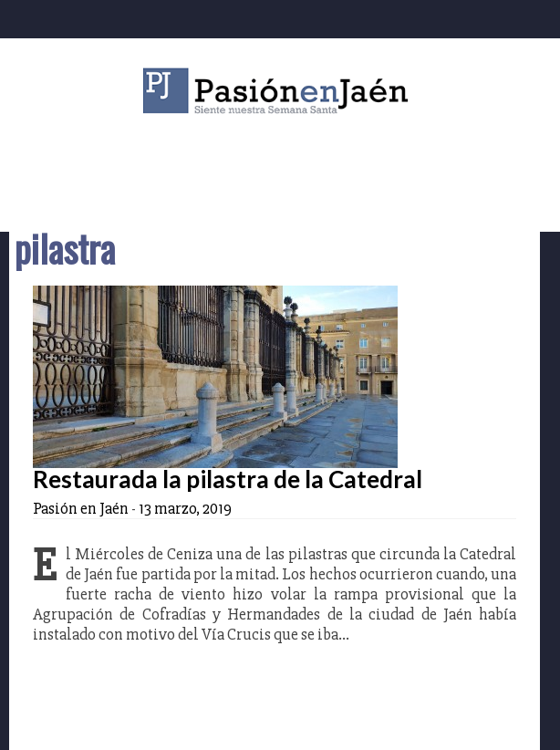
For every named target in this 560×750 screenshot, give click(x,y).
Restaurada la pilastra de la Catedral (228, 479)
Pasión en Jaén (280, 91)
